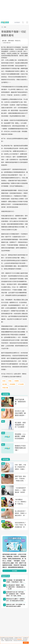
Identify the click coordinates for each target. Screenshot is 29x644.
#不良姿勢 (21, 384)
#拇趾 (10, 381)
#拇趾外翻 (5, 388)
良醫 (2, 27)
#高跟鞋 (16, 381)
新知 (5, 27)
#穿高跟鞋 (12, 384)
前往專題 (15, 571)
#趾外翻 (4, 384)
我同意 (26, 643)
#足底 (4, 381)
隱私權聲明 (20, 639)
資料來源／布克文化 (14, 41)
